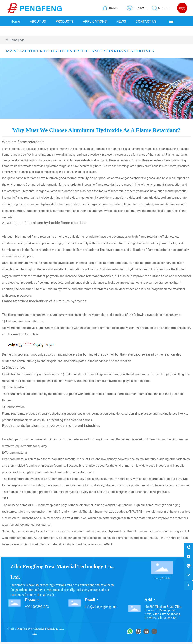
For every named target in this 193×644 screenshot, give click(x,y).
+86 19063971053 (37, 607)
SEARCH (164, 8)
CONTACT (140, 8)
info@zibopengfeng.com (101, 607)
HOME (113, 8)
